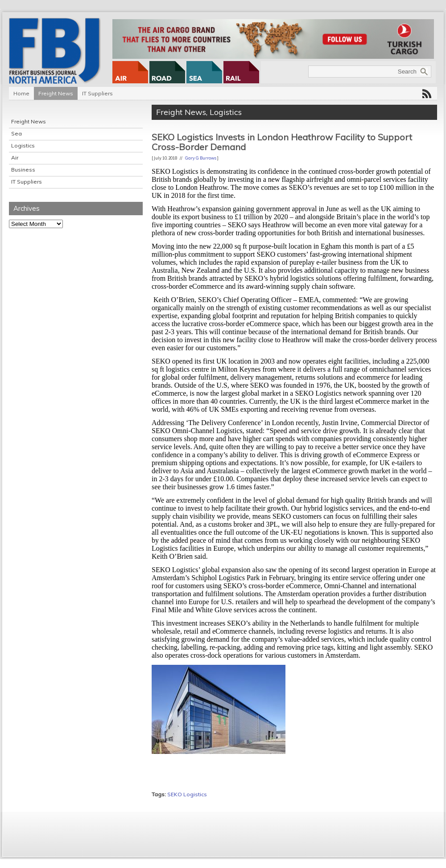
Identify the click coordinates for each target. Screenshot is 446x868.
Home (21, 93)
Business (23, 170)
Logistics (23, 145)
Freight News (56, 93)
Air (15, 158)
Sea (17, 133)
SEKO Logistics (187, 794)
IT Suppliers (97, 93)
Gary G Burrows (201, 158)
